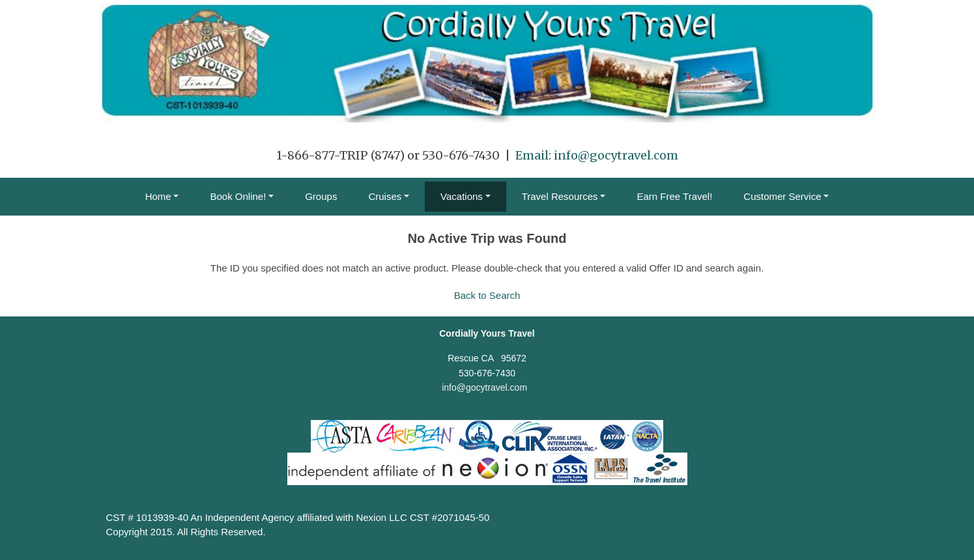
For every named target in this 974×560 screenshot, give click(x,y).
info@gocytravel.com (616, 155)
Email (532, 155)
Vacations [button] (462, 196)
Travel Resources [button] (560, 196)
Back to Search (487, 295)
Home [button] (158, 196)
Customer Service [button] (782, 196)
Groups (321, 196)
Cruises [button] (385, 196)
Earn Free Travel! (674, 196)
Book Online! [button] (238, 196)
